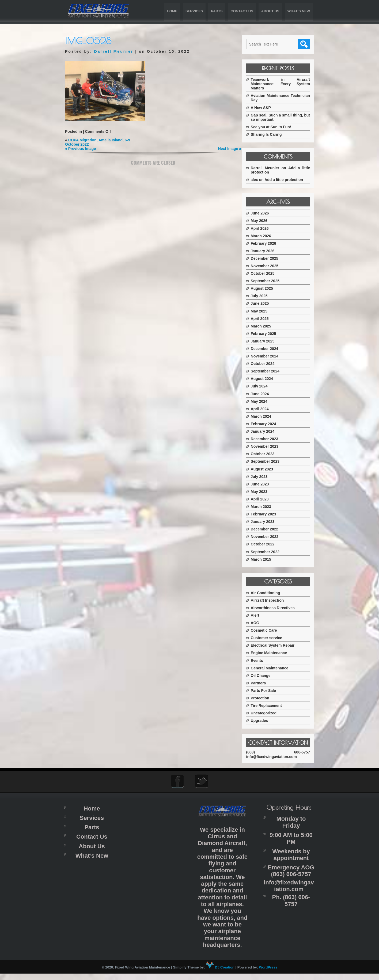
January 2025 (267, 341)
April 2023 (264, 499)
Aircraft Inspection (272, 600)
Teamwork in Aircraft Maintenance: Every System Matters (283, 84)
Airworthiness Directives (277, 608)
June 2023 (264, 484)
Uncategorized (268, 713)
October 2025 (267, 273)
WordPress (268, 974)
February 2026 (268, 243)
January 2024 (267, 431)
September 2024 (270, 371)
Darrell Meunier (114, 51)
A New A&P (265, 108)
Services (194, 11)
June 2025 (264, 303)
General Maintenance (274, 668)
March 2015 (266, 559)
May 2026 (264, 221)
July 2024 (264, 386)
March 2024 (266, 416)
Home (172, 11)
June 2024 (264, 394)
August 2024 (266, 379)
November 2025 (269, 266)
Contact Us (242, 11)
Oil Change (265, 676)
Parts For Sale (268, 691)
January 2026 (267, 251)
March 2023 (266, 507)
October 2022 (267, 544)
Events (261, 661)
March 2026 (266, 236)
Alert (260, 615)
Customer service (271, 638)
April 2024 (264, 409)
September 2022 (270, 552)
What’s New (299, 11)
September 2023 (270, 461)
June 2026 (264, 213)
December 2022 (269, 529)
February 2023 (268, 514)
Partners (263, 683)
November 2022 (269, 537)
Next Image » (228, 149)
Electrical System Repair (277, 645)
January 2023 (267, 522)
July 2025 (264, 296)
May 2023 (264, 492)
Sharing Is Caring (271, 134)
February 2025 (268, 334)
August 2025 (266, 288)
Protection (265, 698)
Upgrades (264, 721)
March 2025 (266, 326)
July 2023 (264, 477)
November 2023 (269, 446)
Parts (217, 11)
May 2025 (264, 311)
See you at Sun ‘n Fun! (276, 127)
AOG (260, 623)
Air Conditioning (270, 593)
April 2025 (264, 319)
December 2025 (269, 258)
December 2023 (269, 439)
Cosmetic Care (268, 630)
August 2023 (266, 469)
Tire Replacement (271, 706)
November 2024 (269, 356)
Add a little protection (289, 180)
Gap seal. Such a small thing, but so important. (283, 117)
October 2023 (267, 454)
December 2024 (269, 349)
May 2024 (264, 401)
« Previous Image (80, 149)
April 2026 (264, 228)
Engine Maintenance (273, 653)
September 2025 (270, 281)
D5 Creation (220, 974)
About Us (270, 11)
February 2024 (268, 424)
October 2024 (267, 364)
